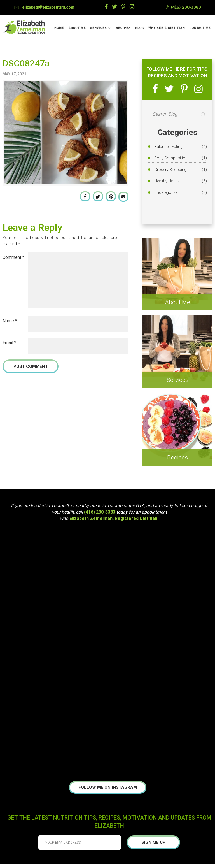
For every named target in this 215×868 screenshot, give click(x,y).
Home (59, 28)
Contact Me (200, 28)
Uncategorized (167, 192)
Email (9, 343)
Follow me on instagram (108, 787)
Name (10, 321)
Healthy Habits (167, 181)
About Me (77, 28)
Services (100, 28)
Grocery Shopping (170, 170)
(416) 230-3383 (186, 7)
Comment (13, 257)
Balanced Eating (168, 147)
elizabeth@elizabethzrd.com (48, 7)
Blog (140, 28)
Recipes (123, 28)
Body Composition (171, 158)
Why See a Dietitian (167, 28)
